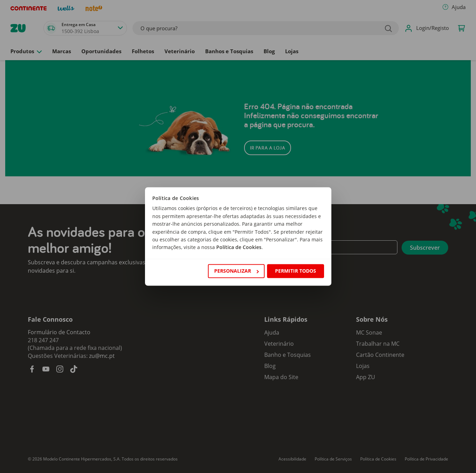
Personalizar (236, 271)
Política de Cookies (239, 247)
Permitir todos (296, 271)
